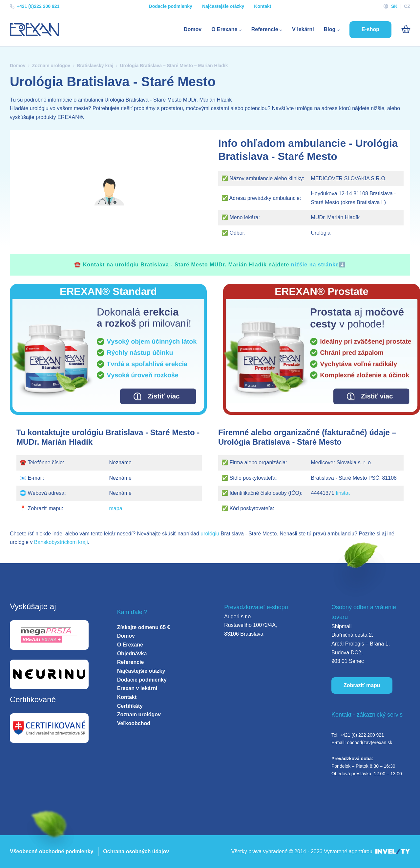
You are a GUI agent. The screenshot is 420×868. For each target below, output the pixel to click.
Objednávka (132, 654)
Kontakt (262, 6)
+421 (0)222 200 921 (35, 6)
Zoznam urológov (51, 66)
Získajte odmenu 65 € (144, 627)
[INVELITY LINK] (393, 852)
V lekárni (303, 29)
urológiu (210, 534)
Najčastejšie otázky (223, 6)
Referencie (267, 29)
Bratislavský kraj (95, 66)
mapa (116, 508)
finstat (343, 493)
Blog (332, 29)
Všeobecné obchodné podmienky (52, 851)
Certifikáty (130, 706)
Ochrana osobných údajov (136, 851)
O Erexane (226, 29)
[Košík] (406, 29)
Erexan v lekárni (137, 688)
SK (394, 6)
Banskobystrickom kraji (61, 542)
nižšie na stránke (315, 265)
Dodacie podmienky (171, 6)
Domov (193, 29)
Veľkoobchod (134, 723)
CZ (407, 6)
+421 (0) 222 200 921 (362, 735)
